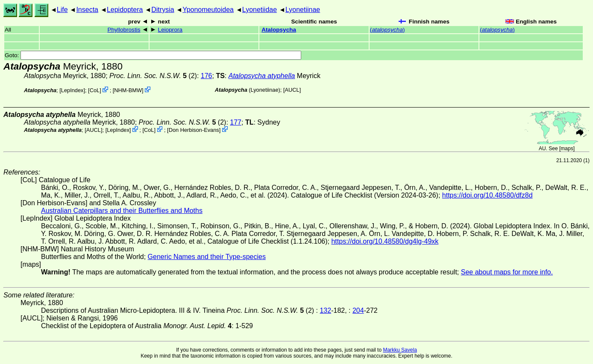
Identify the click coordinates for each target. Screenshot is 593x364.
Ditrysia (163, 10)
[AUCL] (292, 90)
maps (567, 149)
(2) (153, 76)
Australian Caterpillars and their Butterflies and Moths (122, 211)
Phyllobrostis (124, 30)
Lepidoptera (125, 10)
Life (62, 10)
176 (207, 76)
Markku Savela (400, 350)
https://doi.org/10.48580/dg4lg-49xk (385, 241)
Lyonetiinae (303, 10)
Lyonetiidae (260, 10)
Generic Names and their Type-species (207, 257)
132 (325, 310)
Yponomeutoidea (208, 10)
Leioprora (170, 30)
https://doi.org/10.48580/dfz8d (487, 195)
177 (236, 122)
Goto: (153, 55)
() (388, 30)
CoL (95, 90)
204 (358, 310)
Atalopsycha (279, 30)
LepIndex (72, 90)
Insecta (87, 10)
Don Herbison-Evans (194, 130)
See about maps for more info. (507, 272)
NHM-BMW (128, 90)
